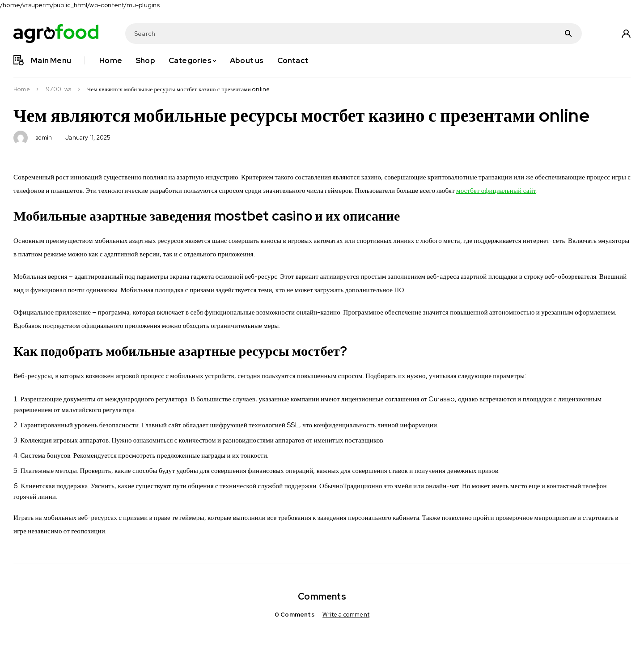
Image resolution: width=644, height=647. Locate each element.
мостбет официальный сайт (496, 191)
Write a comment (346, 615)
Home (22, 89)
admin (44, 138)
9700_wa (59, 89)
